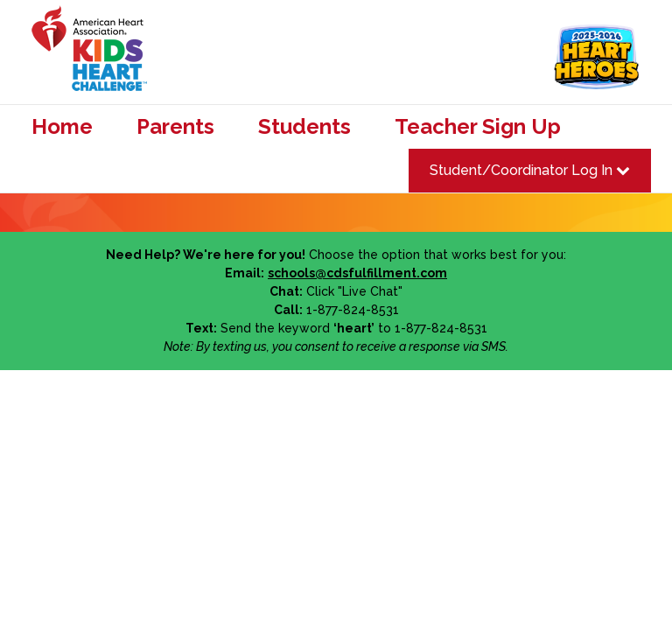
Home (62, 127)
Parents (175, 127)
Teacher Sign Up (478, 127)
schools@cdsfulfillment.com (357, 273)
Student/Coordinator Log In (530, 170)
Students (304, 127)
